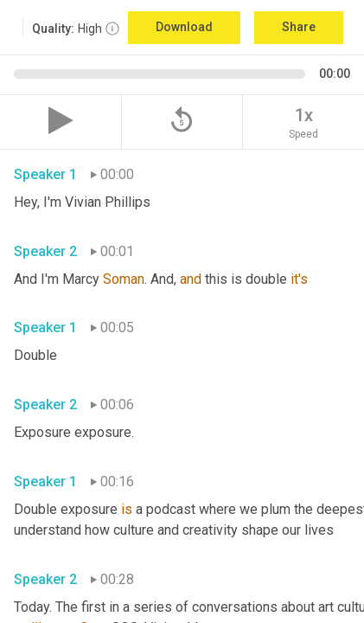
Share (299, 27)
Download (184, 27)
